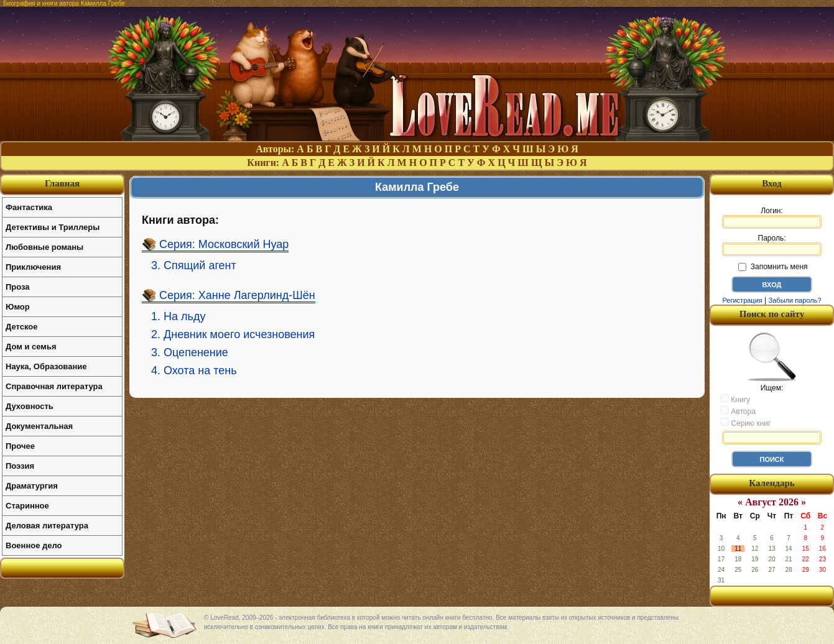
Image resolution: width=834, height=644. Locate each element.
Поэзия (20, 466)
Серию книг (746, 423)
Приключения (33, 267)
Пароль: (772, 245)
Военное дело (34, 545)
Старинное (27, 506)
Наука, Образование (46, 366)
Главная (62, 183)
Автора (738, 411)
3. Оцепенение (190, 352)
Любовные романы (44, 247)
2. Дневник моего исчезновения (233, 334)
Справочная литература (54, 386)
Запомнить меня (773, 267)
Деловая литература (47, 526)
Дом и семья (31, 347)
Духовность (30, 406)
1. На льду (178, 316)
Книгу (735, 399)
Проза (18, 287)
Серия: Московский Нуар (224, 244)
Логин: (772, 218)
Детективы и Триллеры (53, 227)
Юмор (18, 307)
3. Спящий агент (194, 265)
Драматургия (32, 486)
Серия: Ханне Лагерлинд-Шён (237, 295)
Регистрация (742, 300)
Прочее (20, 446)
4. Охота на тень (194, 370)
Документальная (39, 426)
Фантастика (29, 207)
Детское (21, 327)
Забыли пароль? (795, 300)
